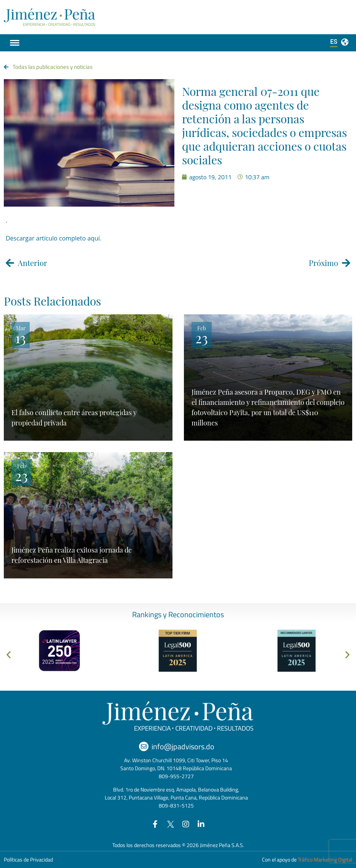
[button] (9, 654)
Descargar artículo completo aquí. (53, 238)
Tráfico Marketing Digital (325, 859)
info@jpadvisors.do (183, 746)
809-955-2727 (176, 776)
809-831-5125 (176, 805)
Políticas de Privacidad (28, 859)
